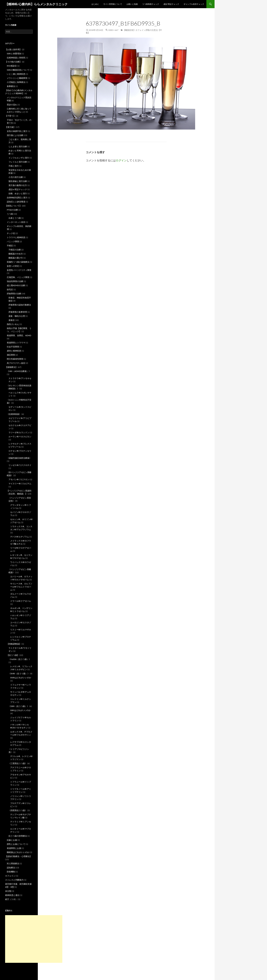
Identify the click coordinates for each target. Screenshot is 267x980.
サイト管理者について (113, 4)
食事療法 (11, 86)
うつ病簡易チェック (151, 4)
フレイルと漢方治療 (18, 162)
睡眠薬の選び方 (16, 258)
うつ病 (10, 214)
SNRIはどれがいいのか (21, 678)
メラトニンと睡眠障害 (17, 78)
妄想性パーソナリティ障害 (19, 270)
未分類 (8, 891)
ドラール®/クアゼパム (21, 601)
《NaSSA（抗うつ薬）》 (20, 659)
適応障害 (11, 355)
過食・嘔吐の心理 (17, 316)
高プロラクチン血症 (16, 363)
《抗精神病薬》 (14, 414)
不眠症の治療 (15, 250)
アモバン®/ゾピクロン (19, 479)
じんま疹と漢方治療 (18, 146)
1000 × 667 (113, 30)
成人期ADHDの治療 (16, 285)
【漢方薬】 (10, 127)
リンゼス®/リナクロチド (20, 465)
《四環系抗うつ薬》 (18, 810)
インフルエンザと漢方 (19, 158)
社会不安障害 (13, 347)
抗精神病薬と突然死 (16, 58)
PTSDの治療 (12, 210)
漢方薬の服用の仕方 (18, 185)
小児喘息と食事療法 (16, 82)
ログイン (121, 160)
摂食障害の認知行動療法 (20, 305)
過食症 (12, 320)
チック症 (11, 233)
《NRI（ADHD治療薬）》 (19, 371)
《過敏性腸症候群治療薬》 (19, 458)
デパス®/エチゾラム (20, 537)
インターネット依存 (16, 222)
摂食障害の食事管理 (18, 312)
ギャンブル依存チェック (194, 4)
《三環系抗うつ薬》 (18, 763)
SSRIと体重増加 (14, 54)
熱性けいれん (13, 324)
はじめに (95, 4)
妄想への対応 (13, 266)
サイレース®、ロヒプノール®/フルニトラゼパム (21, 587)
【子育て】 (10, 116)
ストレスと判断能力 (14, 880)
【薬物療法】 (11, 367)
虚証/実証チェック (171, 4)
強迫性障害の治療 (15, 281)
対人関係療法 (13, 863)
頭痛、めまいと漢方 (18, 193)
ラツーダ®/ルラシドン (19, 432)
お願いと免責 (132, 4)
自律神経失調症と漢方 (17, 198)
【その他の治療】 (13, 62)
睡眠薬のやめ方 (16, 254)
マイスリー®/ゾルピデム (20, 484)
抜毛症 (10, 289)
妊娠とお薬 (12, 840)
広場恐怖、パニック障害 (18, 277)
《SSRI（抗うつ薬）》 (19, 706)
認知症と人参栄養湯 (16, 202)
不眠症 (10, 246)
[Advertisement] (34, 939)
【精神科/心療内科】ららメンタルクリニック (36, 4)
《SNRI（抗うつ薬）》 (19, 674)
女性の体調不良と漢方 (17, 131)
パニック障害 (13, 241)
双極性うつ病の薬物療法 (18, 262)
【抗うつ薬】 (13, 655)
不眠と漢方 (14, 166)
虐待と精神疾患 (14, 351)
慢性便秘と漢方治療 (18, 181)
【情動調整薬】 (14, 644)
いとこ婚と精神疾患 (16, 74)
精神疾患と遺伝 (12, 895)
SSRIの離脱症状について (18, 70)
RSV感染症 (12, 66)
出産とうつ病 (15, 218)
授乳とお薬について (16, 844)
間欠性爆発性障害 (15, 359)
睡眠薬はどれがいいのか (18, 852)
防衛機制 (11, 872)
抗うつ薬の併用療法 (18, 836)
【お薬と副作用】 (13, 49)
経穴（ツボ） (11, 899)
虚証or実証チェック (18, 189)
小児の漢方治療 (16, 177)
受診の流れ (12, 105)
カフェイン (10, 876)
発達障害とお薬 (14, 848)
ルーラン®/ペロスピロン (20, 437)
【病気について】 (13, 206)
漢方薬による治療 (15, 135)
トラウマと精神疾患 (16, 237)
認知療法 (11, 868)
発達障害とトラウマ (16, 343)
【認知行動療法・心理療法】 (18, 856)
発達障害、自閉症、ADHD (19, 335)
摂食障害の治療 (14, 294)
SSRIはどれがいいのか (20, 710)
